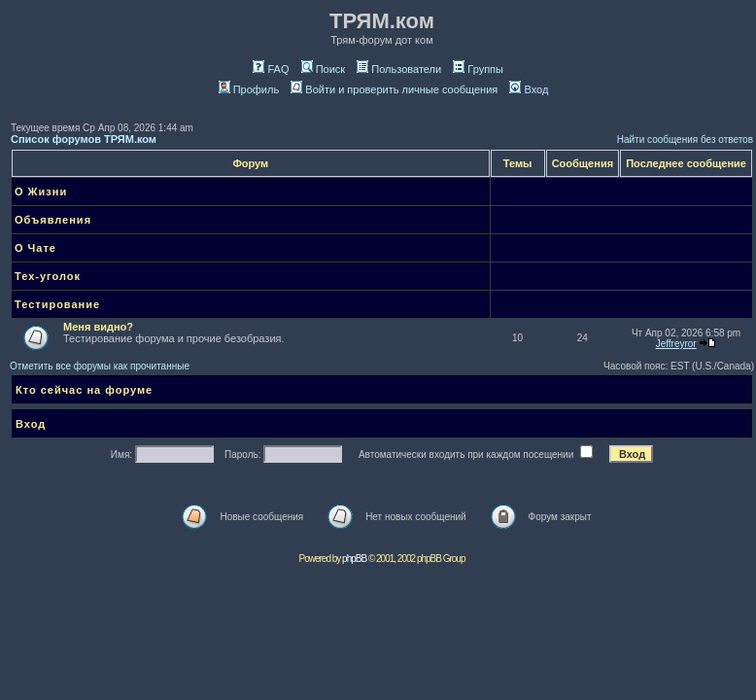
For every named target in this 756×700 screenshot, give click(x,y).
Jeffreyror (676, 344)
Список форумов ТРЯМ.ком (84, 139)
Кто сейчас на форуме (84, 390)
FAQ (271, 69)
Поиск (323, 69)
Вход (529, 89)
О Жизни (41, 192)
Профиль (249, 89)
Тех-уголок (48, 276)
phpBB (354, 559)
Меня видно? (98, 327)
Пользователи (399, 69)
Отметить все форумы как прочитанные (100, 366)
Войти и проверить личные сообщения (394, 89)
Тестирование (57, 304)
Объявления (53, 220)
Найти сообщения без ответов (685, 140)
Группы (478, 69)
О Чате (35, 248)
